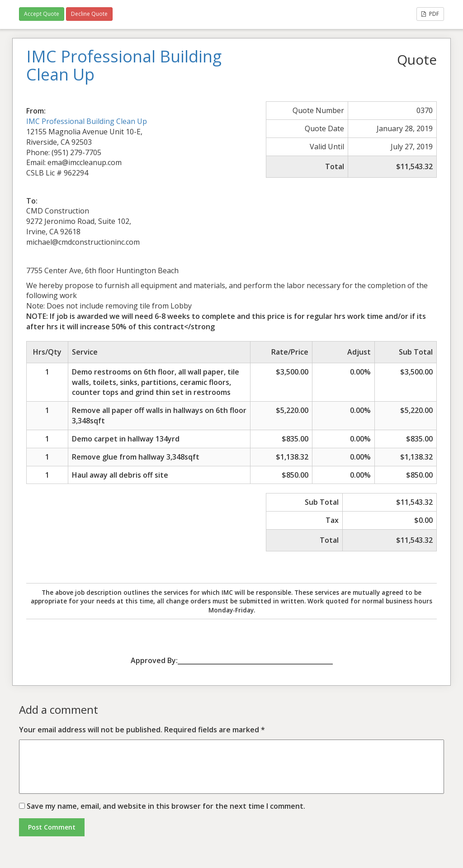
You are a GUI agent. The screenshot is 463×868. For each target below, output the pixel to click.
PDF (430, 14)
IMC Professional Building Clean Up (87, 121)
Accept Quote (42, 14)
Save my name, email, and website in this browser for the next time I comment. (166, 806)
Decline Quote (89, 14)
